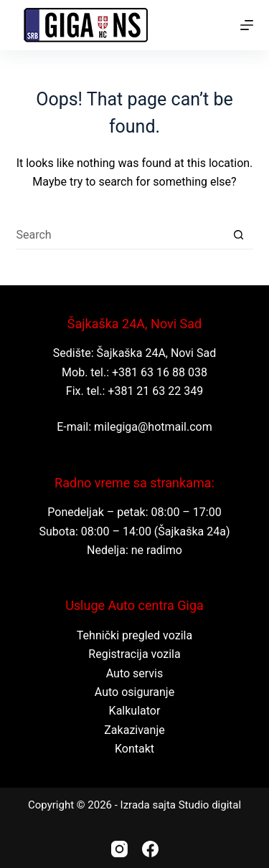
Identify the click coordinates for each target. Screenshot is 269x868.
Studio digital (210, 805)
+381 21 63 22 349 (155, 391)
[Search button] (239, 235)
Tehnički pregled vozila (134, 635)
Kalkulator (135, 711)
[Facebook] (150, 849)
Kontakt (134, 749)
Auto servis (135, 673)
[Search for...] (121, 235)
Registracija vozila (134, 654)
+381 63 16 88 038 (160, 372)
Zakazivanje (134, 730)
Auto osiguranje (134, 692)
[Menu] (247, 25)
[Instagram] (119, 849)
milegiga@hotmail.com (153, 427)
